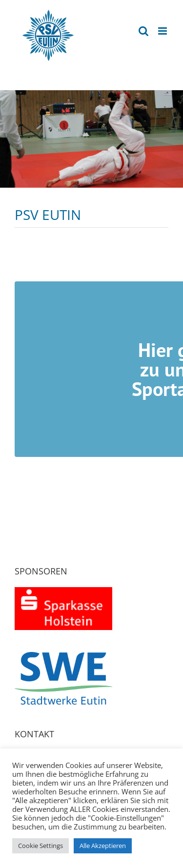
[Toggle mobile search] (143, 31)
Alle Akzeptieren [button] (103, 846)
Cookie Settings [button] (41, 846)
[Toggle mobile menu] (163, 31)
